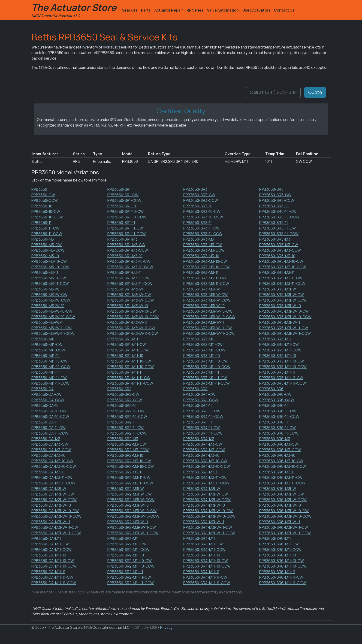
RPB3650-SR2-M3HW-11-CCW (133, 533)
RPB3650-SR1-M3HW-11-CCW (133, 333)
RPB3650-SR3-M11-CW (203, 345)
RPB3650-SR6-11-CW (278, 428)
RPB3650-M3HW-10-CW (52, 311)
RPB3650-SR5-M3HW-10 (280, 306)
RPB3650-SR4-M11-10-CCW (207, 566)
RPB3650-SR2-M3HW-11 (128, 522)
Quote (315, 92)
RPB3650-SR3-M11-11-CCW (207, 383)
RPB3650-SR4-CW (199, 394)
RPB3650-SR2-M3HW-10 (128, 505)
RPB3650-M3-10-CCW (50, 267)
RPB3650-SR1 (119, 189)
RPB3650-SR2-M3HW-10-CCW (133, 516)
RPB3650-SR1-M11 (123, 339)
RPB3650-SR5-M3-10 (277, 256)
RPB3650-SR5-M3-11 (277, 272)
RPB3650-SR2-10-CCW (127, 417)
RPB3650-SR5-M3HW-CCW (283, 300)
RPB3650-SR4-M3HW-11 (204, 522)
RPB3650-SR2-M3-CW (127, 444)
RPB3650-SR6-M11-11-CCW (283, 583)
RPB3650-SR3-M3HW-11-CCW (209, 333)
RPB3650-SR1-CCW (124, 200)
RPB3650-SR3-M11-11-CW (205, 378)
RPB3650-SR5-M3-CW (279, 245)
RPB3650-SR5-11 (274, 223)
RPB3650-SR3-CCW (201, 200)
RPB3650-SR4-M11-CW (203, 544)
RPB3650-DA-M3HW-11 (51, 522)
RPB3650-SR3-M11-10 (202, 356)
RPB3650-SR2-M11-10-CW (130, 561)
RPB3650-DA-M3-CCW (51, 450)
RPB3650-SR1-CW (123, 195)
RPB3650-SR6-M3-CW (279, 444)
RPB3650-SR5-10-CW (278, 212)
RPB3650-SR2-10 (122, 405)
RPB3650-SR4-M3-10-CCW (207, 466)
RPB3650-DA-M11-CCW (51, 550)
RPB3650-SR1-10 (122, 206)
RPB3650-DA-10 (45, 405)
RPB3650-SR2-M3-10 (125, 455)
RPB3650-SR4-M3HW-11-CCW (209, 533)
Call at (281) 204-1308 (273, 92)
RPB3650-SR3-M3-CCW (204, 250)
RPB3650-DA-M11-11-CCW (54, 583)
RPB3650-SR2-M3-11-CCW (130, 483)
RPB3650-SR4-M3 (199, 439)
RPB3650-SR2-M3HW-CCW (131, 500)
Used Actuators (256, 10)
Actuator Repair (169, 10)
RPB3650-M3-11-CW (49, 278)
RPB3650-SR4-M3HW (202, 489)
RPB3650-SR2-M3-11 (125, 472)
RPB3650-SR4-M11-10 (202, 555)
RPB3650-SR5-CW (275, 195)
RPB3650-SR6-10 (274, 405)
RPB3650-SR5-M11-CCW (280, 350)
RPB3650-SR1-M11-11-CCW (130, 383)
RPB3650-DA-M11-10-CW (53, 561)
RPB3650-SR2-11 (122, 422)
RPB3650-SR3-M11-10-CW (205, 361)
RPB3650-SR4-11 (198, 422)
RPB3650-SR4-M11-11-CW (205, 577)
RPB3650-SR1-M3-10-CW (129, 261)
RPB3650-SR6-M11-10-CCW (283, 566)
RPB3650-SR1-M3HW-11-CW (131, 328)
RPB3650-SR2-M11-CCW (128, 550)
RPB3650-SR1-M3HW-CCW (131, 300)
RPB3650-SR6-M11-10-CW (282, 561)
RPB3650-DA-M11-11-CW (52, 577)
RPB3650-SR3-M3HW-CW (205, 295)
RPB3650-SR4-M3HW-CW (206, 494)
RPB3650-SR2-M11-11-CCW (131, 583)
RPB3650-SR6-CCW (277, 400)
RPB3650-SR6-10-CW (278, 411)
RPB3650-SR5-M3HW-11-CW (284, 328)
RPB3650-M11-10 (45, 356)
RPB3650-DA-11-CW (48, 428)
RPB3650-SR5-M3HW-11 (280, 322)
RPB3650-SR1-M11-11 (125, 372)
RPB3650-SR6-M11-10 (278, 555)
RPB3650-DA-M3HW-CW (53, 494)
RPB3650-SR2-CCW (125, 400)
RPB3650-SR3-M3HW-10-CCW (209, 317)
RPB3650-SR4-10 (198, 405)
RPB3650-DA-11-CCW (50, 433)
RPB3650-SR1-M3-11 (125, 272)
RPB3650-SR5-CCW (277, 200)
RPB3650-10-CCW (47, 217)
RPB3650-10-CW (46, 212)
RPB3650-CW (43, 195)
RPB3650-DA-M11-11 (48, 572)
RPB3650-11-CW (45, 228)
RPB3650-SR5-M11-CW (279, 345)
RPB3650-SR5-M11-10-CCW (283, 367)
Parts (146, 10)
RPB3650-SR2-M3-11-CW (129, 478)
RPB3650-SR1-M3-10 (125, 256)
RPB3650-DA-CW (46, 394)
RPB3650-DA (42, 389)
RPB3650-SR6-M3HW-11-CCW (285, 533)
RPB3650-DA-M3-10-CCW (54, 466)
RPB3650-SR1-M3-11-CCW (130, 284)
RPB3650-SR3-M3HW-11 (204, 322)
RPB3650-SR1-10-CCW (127, 217)
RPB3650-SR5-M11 (275, 339)
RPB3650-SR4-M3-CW (203, 444)
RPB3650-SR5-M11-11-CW (281, 378)
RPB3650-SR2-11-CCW (127, 433)
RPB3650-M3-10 (45, 256)
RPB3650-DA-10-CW (49, 411)
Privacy (166, 627)
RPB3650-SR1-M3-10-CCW (130, 267)
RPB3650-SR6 (271, 389)
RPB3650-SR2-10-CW (126, 411)
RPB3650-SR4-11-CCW (203, 433)
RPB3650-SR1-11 (121, 223)
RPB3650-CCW (45, 200)
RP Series (195, 10)
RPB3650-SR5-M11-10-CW (282, 361)
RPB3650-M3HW (45, 289)
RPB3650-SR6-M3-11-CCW (282, 483)
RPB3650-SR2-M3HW (126, 489)
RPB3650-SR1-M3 (122, 239)
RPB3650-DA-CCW (48, 400)
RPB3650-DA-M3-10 (48, 455)
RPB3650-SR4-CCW (201, 400)
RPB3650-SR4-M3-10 (201, 455)
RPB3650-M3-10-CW (49, 261)
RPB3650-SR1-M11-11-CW (129, 378)
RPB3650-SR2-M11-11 (125, 572)
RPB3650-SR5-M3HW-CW (282, 295)
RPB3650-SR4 (195, 389)
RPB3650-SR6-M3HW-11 (280, 522)
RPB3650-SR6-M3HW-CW (282, 494)
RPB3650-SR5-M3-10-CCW (283, 267)
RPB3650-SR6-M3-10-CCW (283, 466)
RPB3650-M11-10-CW (49, 361)
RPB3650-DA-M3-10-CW (52, 461)
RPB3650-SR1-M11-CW (127, 345)
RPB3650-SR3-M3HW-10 (204, 306)
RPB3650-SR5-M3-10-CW (281, 261)
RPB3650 (39, 189)
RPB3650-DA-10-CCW (50, 417)
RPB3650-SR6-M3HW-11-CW (284, 527)
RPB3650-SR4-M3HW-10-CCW (209, 516)
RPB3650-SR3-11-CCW (203, 234)
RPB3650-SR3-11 (198, 223)
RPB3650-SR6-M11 (275, 538)
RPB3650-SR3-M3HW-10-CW (208, 311)
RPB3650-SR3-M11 (199, 339)
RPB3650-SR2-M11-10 (126, 555)
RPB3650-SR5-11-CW (278, 228)
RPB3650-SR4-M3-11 (201, 472)
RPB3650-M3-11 (45, 272)
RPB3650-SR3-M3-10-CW (205, 261)
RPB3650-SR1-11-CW (125, 228)
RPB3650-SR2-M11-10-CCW (131, 566)
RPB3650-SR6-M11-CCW (280, 550)
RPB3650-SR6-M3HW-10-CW (284, 511)
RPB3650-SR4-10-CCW (203, 417)
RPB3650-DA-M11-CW (50, 544)
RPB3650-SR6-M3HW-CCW (283, 500)
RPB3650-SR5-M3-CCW (280, 250)
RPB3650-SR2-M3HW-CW (130, 494)
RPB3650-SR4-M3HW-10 (204, 505)
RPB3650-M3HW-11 (48, 322)
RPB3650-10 (42, 206)
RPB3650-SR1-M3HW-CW (129, 295)
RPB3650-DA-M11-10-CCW (54, 566)
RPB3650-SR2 (119, 389)
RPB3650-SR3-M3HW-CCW (207, 300)
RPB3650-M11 (43, 339)
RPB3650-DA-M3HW (49, 489)
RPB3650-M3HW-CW (49, 295)
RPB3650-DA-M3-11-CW (52, 478)
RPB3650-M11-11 (45, 372)
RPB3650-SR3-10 (198, 206)
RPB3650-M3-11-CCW (50, 284)
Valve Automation (223, 10)
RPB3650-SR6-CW (275, 394)
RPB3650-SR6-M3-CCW (280, 450)
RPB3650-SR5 (271, 189)
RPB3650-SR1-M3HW (125, 289)
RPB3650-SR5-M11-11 (277, 372)
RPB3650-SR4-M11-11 (201, 572)
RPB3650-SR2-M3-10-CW (129, 461)
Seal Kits (130, 10)
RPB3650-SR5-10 (274, 206)
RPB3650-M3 (43, 239)
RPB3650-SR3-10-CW (202, 212)
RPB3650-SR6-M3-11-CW (281, 478)
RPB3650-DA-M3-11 (48, 472)
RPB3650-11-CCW (47, 234)
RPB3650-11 (41, 223)
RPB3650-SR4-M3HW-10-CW (208, 511)
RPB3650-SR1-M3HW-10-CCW (133, 317)
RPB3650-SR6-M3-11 (277, 472)
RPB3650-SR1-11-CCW (127, 234)
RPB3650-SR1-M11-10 (125, 356)
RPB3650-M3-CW (47, 245)
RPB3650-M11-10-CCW (51, 367)
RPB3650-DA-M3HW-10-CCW (56, 516)
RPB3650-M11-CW (47, 345)
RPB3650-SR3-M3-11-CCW (206, 284)
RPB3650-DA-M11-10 (49, 555)
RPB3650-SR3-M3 (199, 239)
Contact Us (284, 10)
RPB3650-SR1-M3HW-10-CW (132, 311)
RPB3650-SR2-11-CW (125, 428)
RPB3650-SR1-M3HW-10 (128, 306)
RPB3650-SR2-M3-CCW (128, 450)
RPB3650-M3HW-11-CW (51, 328)
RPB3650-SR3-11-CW (201, 228)
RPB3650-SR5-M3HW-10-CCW (285, 317)
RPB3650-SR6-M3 (275, 439)
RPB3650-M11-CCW (48, 350)
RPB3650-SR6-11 (274, 422)
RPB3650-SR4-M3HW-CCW (207, 500)
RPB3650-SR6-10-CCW (279, 417)
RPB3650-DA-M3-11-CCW (53, 483)
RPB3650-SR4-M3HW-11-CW (208, 527)
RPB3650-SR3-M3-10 (201, 256)
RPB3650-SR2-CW (123, 394)
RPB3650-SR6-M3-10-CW (281, 461)
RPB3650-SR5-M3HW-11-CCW (285, 333)
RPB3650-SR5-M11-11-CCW (283, 383)
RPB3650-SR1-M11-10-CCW (131, 367)
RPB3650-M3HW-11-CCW (53, 333)
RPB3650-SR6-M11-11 (277, 572)
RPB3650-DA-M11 (46, 538)
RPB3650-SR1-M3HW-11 (127, 322)
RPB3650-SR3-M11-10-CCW (207, 367)
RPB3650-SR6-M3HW (278, 489)
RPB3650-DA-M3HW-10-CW (55, 511)
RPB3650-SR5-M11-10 (278, 356)
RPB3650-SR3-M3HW (202, 289)
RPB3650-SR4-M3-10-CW (205, 461)
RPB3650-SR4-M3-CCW (204, 450)
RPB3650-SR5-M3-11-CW (281, 278)
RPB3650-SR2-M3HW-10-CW (132, 511)
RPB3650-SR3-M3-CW (203, 245)
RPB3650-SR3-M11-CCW (204, 350)
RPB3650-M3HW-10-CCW (53, 317)
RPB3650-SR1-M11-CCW (128, 350)
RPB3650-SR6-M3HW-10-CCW (285, 516)
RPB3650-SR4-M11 (199, 538)
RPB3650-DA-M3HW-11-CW (55, 527)
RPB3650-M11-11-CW (49, 378)
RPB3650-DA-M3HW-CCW (54, 500)
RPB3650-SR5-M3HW (278, 289)
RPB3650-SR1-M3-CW (126, 245)
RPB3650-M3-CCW (48, 250)
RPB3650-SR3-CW (199, 195)
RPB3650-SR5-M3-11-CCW (282, 284)
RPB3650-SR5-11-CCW (279, 234)
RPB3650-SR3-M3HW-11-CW (208, 328)
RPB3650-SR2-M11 (123, 538)
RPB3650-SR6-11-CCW (279, 433)
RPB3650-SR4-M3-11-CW (205, 478)
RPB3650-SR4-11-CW (202, 428)
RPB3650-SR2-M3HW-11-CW (132, 527)
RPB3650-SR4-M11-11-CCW (207, 583)
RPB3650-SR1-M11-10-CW (129, 361)
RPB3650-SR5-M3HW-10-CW (284, 311)
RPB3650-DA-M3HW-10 (51, 505)
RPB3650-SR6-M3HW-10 (280, 505)
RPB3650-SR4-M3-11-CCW (206, 483)
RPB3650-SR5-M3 (275, 239)
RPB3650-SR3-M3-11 (201, 272)
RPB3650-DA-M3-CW (50, 444)
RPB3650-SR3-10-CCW (203, 217)
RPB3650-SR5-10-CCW (279, 217)
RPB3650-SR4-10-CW (202, 411)
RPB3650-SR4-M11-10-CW (206, 561)
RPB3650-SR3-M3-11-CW (205, 278)
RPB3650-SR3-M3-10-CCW (207, 267)
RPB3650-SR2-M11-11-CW (129, 577)
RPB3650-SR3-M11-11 (201, 372)
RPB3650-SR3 (195, 189)
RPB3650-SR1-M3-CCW (128, 250)
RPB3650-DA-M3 (46, 439)
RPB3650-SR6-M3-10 (277, 455)
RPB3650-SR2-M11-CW (127, 544)
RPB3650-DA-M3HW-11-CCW (56, 533)
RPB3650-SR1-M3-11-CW (128, 278)
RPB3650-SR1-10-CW (125, 212)
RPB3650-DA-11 (45, 422)
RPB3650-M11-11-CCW (50, 383)
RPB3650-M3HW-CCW (51, 300)
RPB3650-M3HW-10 (48, 306)
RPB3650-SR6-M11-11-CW (281, 577)
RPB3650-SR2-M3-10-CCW (131, 466)
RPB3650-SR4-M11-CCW (204, 550)
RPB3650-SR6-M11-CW (279, 544)
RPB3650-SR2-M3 (123, 439)
